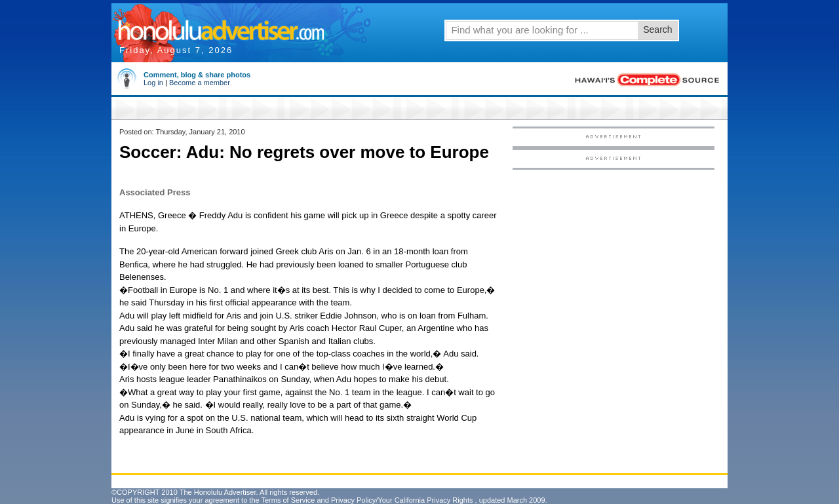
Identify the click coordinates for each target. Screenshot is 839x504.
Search (657, 29)
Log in (153, 83)
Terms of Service (288, 500)
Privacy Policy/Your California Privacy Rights (402, 500)
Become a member (200, 83)
